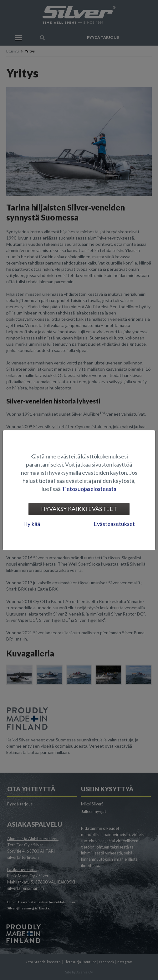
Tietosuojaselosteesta (89, 489)
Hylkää (32, 524)
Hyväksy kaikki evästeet (79, 509)
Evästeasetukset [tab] (114, 524)
